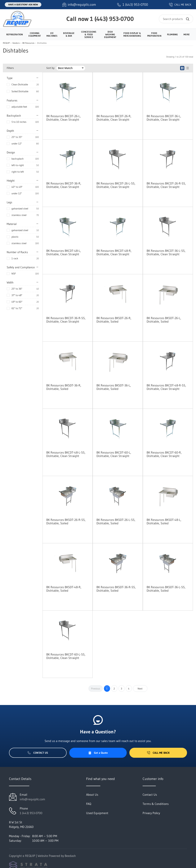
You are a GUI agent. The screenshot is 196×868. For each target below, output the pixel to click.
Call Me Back (158, 753)
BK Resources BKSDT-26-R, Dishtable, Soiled (114, 320)
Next (140, 688)
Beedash (70, 856)
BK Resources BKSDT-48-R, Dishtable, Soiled (64, 589)
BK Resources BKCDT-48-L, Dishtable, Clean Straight (64, 252)
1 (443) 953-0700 (112, 19)
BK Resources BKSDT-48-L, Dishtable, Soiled (164, 521)
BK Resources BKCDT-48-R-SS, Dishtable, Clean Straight (166, 387)
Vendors (16, 43)
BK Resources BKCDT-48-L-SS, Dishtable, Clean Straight (66, 454)
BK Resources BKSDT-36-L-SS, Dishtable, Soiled (166, 589)
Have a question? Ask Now (23, 5)
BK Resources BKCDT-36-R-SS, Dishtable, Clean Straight (66, 320)
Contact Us (38, 753)
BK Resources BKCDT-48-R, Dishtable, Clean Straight (114, 252)
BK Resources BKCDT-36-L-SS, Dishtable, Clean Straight (166, 252)
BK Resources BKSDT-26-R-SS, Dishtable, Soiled (66, 521)
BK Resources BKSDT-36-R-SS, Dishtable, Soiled (116, 589)
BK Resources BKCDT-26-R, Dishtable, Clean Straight (114, 118)
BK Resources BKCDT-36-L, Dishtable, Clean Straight (164, 118)
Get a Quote (98, 753)
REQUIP (6, 43)
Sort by (50, 68)
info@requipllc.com (32, 799)
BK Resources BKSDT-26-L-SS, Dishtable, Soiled (116, 521)
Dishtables (42, 43)
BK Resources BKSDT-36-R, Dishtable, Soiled (64, 387)
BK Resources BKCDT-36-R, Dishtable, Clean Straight (64, 185)
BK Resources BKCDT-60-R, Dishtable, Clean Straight (164, 454)
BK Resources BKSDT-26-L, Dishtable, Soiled (164, 320)
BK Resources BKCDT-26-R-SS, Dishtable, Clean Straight (166, 185)
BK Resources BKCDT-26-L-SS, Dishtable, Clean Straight (116, 185)
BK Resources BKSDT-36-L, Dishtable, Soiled (114, 387)
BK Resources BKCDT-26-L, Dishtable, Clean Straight (64, 118)
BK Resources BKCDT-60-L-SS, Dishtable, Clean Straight (66, 656)
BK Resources (28, 43)
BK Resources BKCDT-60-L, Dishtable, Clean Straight (114, 454)
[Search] (176, 19)
